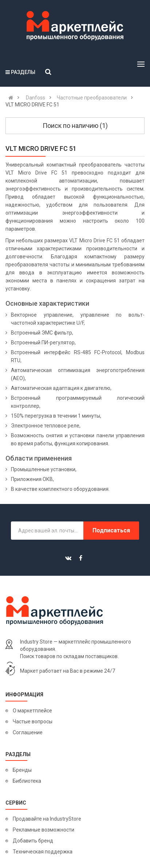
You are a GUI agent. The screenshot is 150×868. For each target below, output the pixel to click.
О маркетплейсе (32, 711)
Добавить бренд (33, 841)
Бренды (22, 770)
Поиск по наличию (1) (75, 126)
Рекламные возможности (44, 830)
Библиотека (27, 781)
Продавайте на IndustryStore (47, 819)
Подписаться (111, 530)
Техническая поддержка (43, 852)
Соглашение (28, 732)
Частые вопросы (33, 722)
